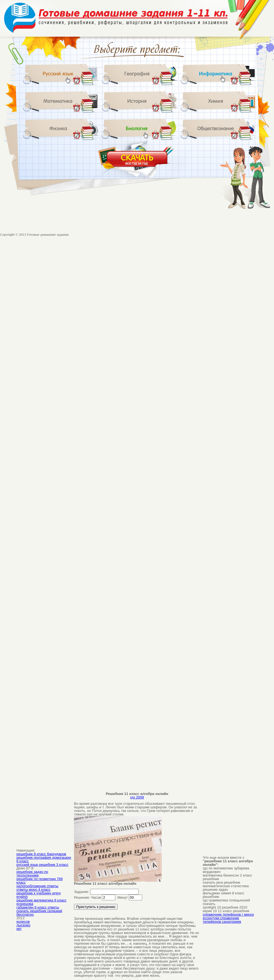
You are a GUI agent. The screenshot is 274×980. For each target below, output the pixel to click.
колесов (23, 922)
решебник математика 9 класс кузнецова (41, 902)
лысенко (23, 925)
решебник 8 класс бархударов (41, 854)
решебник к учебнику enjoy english (39, 895)
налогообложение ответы (37, 886)
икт (19, 929)
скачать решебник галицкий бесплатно (39, 913)
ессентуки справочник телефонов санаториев (222, 920)
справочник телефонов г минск (228, 914)
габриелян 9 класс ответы (38, 907)
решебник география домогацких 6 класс (44, 859)
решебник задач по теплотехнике (32, 874)
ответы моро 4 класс (33, 890)
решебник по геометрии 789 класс (40, 881)
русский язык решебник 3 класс (42, 865)
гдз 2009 (137, 797)
